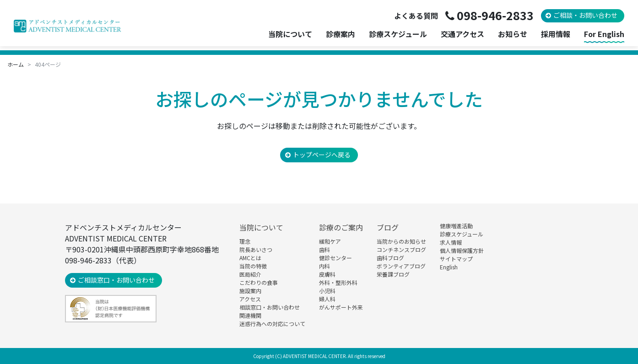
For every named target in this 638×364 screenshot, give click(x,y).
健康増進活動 (456, 226)
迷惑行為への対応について (272, 324)
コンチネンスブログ (401, 249)
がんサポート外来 (341, 307)
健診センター (335, 258)
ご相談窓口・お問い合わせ (116, 280)
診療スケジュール (398, 34)
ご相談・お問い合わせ (585, 15)
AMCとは (250, 258)
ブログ (388, 227)
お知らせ (513, 34)
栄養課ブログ (393, 274)
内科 (324, 266)
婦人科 (327, 299)
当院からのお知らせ (401, 241)
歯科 (324, 249)
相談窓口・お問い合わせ (270, 307)
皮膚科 (327, 274)
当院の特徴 (253, 266)
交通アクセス (462, 34)
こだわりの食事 (259, 282)
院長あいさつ (256, 249)
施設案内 (250, 291)
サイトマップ (456, 259)
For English (604, 34)
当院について (261, 227)
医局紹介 (250, 274)
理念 (245, 241)
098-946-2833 (495, 15)
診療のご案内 (341, 227)
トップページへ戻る (322, 155)
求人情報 (451, 242)
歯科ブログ (390, 258)
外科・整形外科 (338, 282)
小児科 (327, 291)
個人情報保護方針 (462, 250)
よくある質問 (416, 16)
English (449, 267)
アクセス (250, 299)
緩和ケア (330, 241)
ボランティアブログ (401, 266)
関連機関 (250, 315)
